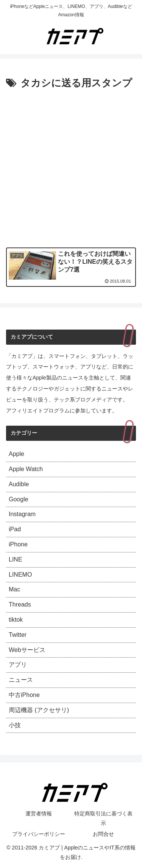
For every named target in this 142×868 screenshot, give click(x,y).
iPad (15, 529)
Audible (19, 484)
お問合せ (103, 834)
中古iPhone (24, 695)
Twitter (18, 635)
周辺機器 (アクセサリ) (39, 710)
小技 (15, 725)
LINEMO (20, 575)
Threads (20, 604)
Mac (14, 589)
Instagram (22, 514)
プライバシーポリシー (39, 834)
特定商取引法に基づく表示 (103, 818)
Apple (16, 454)
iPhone (18, 544)
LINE (16, 559)
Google (19, 499)
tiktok (16, 620)
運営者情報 (39, 814)
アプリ (18, 665)
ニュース (21, 680)
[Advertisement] (71, 167)
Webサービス (27, 650)
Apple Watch (26, 469)
